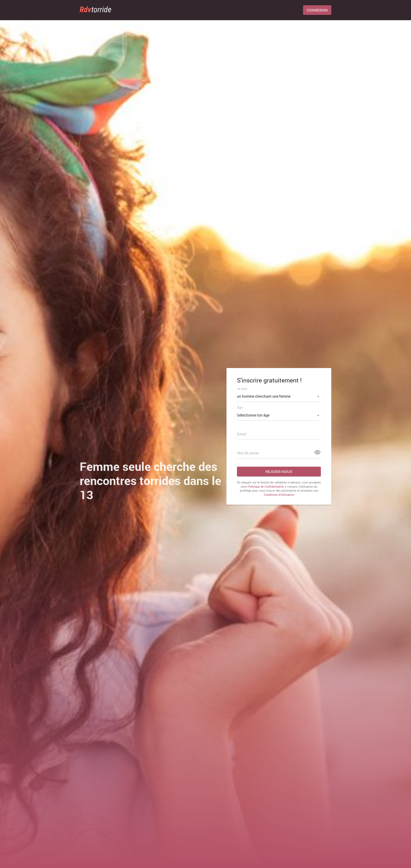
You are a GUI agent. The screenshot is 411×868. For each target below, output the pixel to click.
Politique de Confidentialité (266, 486)
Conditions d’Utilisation (279, 495)
